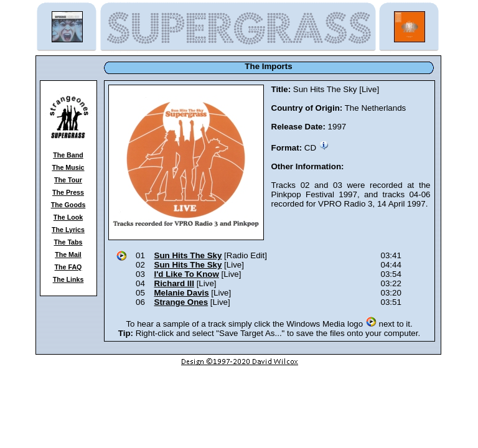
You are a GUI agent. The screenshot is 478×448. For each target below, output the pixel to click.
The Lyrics (68, 230)
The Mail (68, 254)
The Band (68, 155)
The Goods (68, 205)
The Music (68, 167)
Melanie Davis (182, 293)
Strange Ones (181, 302)
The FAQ (68, 267)
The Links (68, 279)
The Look (68, 217)
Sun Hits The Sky (188, 255)
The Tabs (68, 242)
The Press (68, 192)
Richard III (174, 283)
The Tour (68, 180)
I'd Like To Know (187, 274)
